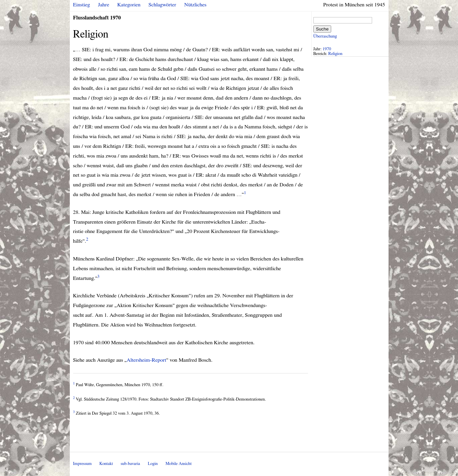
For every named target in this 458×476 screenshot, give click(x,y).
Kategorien (129, 5)
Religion (335, 54)
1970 (327, 49)
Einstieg (82, 5)
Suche (322, 29)
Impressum (83, 464)
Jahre (104, 5)
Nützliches (195, 5)
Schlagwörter (162, 5)
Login (153, 464)
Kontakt (106, 464)
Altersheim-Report (146, 360)
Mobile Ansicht (179, 464)
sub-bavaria (130, 464)
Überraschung (325, 36)
